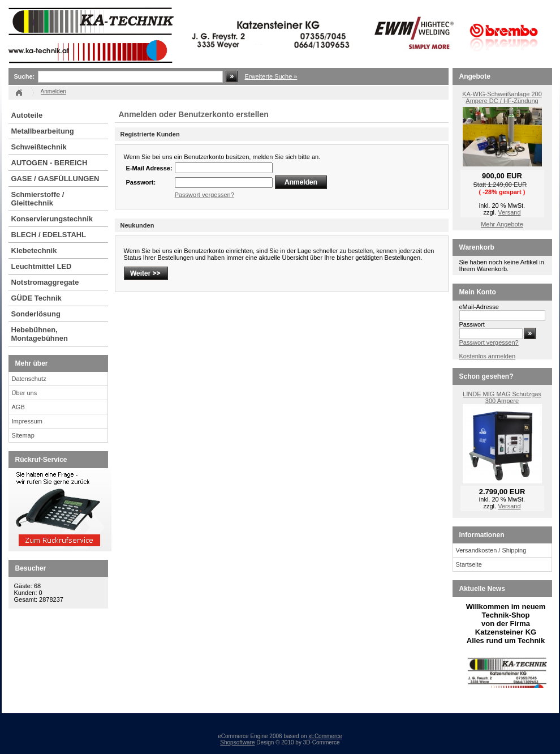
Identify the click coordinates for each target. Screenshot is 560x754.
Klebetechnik (34, 250)
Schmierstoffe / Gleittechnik (38, 199)
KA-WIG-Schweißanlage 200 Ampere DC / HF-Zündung (502, 97)
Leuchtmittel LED (42, 266)
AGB (18, 407)
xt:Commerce (325, 736)
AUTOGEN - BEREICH (49, 163)
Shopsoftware (237, 742)
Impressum (27, 421)
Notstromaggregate (45, 282)
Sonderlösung (36, 314)
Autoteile (27, 115)
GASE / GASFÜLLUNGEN (55, 179)
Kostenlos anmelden (488, 356)
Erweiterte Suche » (271, 76)
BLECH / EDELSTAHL (49, 235)
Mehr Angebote (502, 224)
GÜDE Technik (36, 298)
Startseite (469, 564)
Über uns (25, 393)
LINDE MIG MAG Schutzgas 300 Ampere (502, 397)
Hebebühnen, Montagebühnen (40, 334)
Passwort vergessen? (204, 195)
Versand (509, 212)
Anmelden (53, 91)
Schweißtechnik (39, 147)
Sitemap (23, 435)
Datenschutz (29, 379)
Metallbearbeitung (43, 131)
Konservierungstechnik (52, 219)
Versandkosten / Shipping (491, 550)
